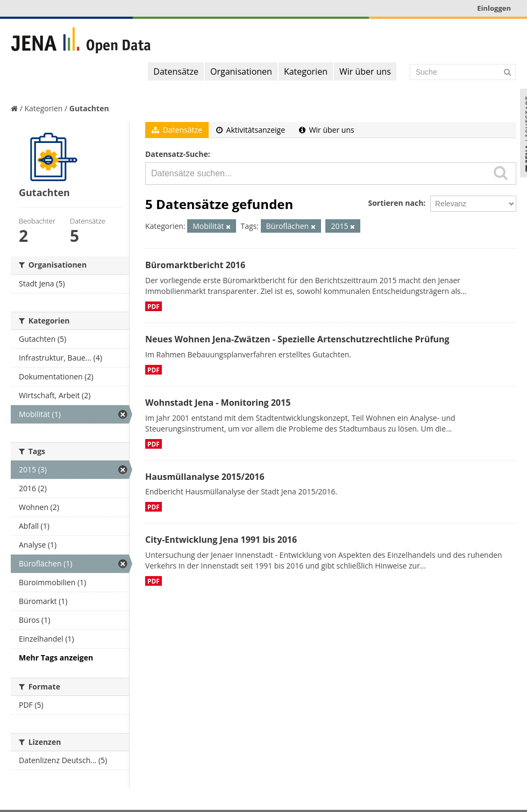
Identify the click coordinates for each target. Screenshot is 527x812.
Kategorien (306, 71)
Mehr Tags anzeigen (56, 657)
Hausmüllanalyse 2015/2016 (205, 477)
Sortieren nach (396, 203)
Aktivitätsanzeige (251, 130)
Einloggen (494, 8)
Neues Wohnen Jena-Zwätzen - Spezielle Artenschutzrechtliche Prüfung (297, 339)
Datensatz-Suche (177, 154)
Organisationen (241, 71)
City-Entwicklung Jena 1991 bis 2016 (221, 540)
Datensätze (176, 71)
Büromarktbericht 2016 (195, 265)
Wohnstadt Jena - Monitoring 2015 (218, 403)
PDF (154, 306)
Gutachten (89, 108)
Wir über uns (365, 71)
